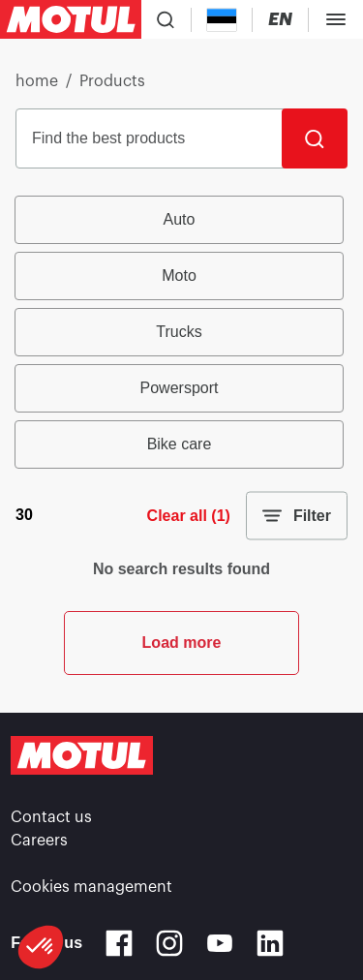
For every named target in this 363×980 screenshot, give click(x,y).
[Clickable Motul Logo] (71, 19)
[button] (41, 947)
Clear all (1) (189, 516)
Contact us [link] (51, 817)
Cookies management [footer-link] (91, 887)
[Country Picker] (222, 20)
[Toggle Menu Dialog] (336, 19)
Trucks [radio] (179, 332)
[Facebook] (119, 943)
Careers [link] (39, 841)
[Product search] (166, 19)
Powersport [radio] (180, 388)
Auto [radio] (180, 219)
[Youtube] (220, 943)
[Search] (315, 138)
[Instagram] (169, 943)
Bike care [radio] (180, 444)
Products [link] (112, 81)
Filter (297, 516)
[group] (181, 332)
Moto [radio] (179, 276)
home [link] (37, 81)
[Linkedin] (270, 943)
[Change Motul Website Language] (280, 20)
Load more (182, 643)
